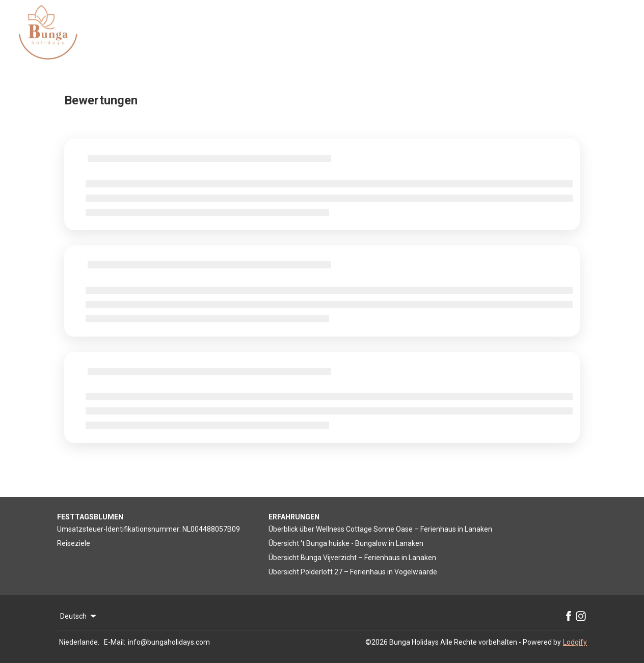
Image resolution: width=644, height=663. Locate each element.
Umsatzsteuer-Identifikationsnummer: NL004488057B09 (149, 529)
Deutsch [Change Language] (79, 616)
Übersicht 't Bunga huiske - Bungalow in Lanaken (346, 543)
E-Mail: (115, 642)
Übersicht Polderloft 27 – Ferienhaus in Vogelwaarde (353, 572)
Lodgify (575, 642)
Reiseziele (74, 543)
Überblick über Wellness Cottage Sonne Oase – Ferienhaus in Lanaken (380, 529)
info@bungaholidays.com (169, 642)
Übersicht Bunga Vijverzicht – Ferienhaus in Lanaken (352, 558)
